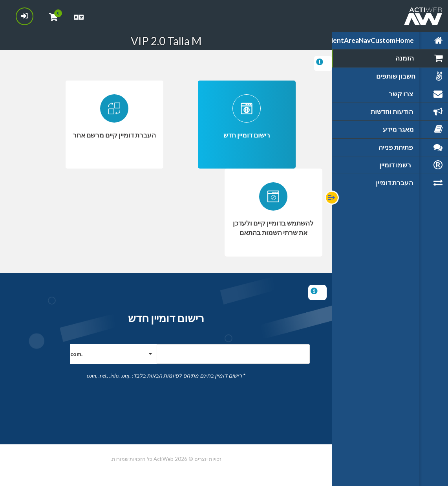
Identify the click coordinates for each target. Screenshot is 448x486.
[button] (113, 354)
